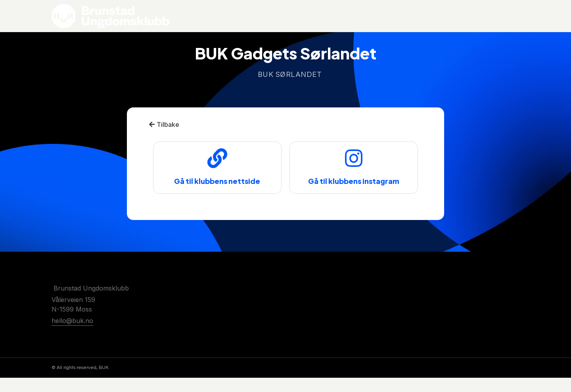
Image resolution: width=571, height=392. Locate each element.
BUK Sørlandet (290, 89)
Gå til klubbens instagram (354, 196)
